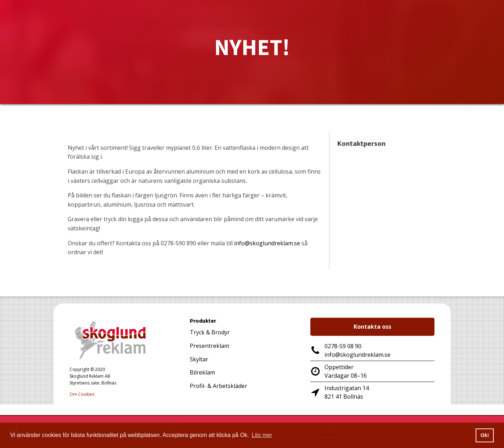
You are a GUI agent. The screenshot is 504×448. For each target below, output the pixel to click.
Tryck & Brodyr (210, 332)
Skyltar (199, 359)
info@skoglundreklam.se (267, 243)
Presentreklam (209, 346)
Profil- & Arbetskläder (218, 386)
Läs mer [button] (262, 435)
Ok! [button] (485, 435)
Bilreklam (202, 372)
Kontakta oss (372, 327)
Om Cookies (82, 394)
